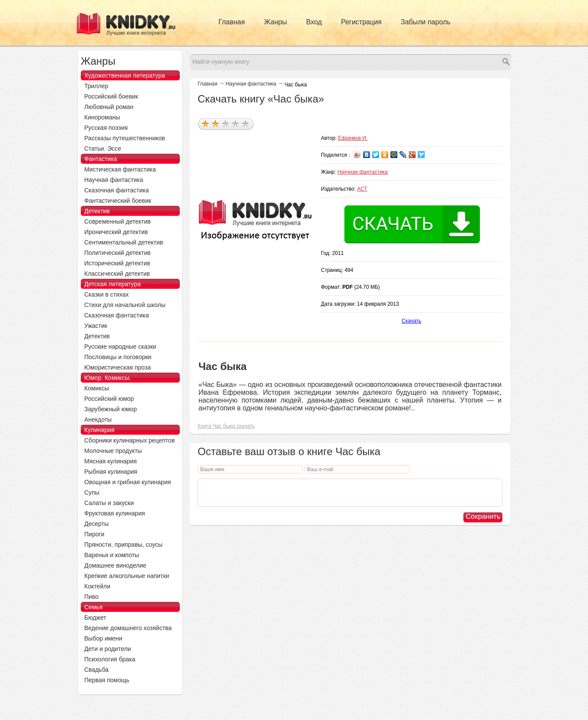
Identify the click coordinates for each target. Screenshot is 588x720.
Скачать (411, 321)
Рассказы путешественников (125, 138)
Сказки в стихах (107, 294)
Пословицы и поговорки (118, 357)
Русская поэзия (106, 128)
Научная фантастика (251, 84)
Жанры (276, 22)
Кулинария (99, 430)
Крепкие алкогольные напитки (127, 576)
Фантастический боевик (118, 201)
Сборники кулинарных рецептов (129, 440)
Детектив (97, 211)
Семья (93, 607)
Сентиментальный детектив (124, 242)
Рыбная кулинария (111, 472)
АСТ (362, 189)
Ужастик (96, 326)
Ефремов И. (353, 138)
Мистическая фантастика (120, 169)
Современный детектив (117, 221)
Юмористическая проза (117, 367)
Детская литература (112, 284)
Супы (92, 492)
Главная (232, 22)
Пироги (94, 534)
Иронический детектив (116, 232)
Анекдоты (98, 419)
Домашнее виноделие (115, 565)
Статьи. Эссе (103, 149)
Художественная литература (125, 76)
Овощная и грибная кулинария (128, 482)
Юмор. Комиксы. (108, 378)
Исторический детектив (117, 263)
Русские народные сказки (120, 347)
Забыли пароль (426, 22)
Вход (314, 22)
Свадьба (96, 670)
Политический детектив (117, 253)
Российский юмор (109, 399)
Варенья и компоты (112, 555)
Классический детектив (117, 274)
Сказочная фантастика (117, 190)
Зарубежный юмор (111, 409)
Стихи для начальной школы (125, 305)
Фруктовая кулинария (115, 513)
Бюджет (95, 618)
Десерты (96, 524)
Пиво (91, 597)
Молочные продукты (113, 451)
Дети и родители (107, 649)
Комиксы (97, 388)
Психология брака (110, 659)
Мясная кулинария (111, 461)
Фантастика (101, 159)
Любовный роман (109, 107)
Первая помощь (107, 680)
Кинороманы (102, 117)
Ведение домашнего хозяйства (128, 628)
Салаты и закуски (109, 503)
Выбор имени (103, 638)
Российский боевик (111, 96)
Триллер (96, 86)
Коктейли (97, 586)
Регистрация (361, 22)
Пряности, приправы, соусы (123, 545)
